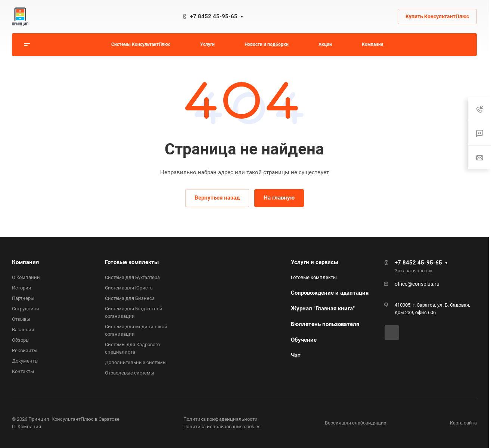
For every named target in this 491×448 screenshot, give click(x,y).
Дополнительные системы (136, 362)
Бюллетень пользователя (325, 324)
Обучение (304, 340)
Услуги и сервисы (315, 262)
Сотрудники (26, 309)
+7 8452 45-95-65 (214, 16)
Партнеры (23, 298)
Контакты (23, 371)
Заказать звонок (414, 271)
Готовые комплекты (132, 262)
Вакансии (23, 330)
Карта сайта (463, 423)
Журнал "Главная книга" (323, 308)
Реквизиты (25, 350)
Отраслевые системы (130, 373)
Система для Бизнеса (130, 298)
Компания (25, 262)
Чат (296, 355)
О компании (26, 277)
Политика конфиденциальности (220, 419)
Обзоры (21, 340)
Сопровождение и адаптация (330, 293)
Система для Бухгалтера (132, 277)
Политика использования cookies (222, 427)
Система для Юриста (129, 288)
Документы (25, 361)
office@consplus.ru (417, 284)
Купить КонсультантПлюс (437, 16)
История (21, 288)
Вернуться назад (217, 198)
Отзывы (21, 319)
